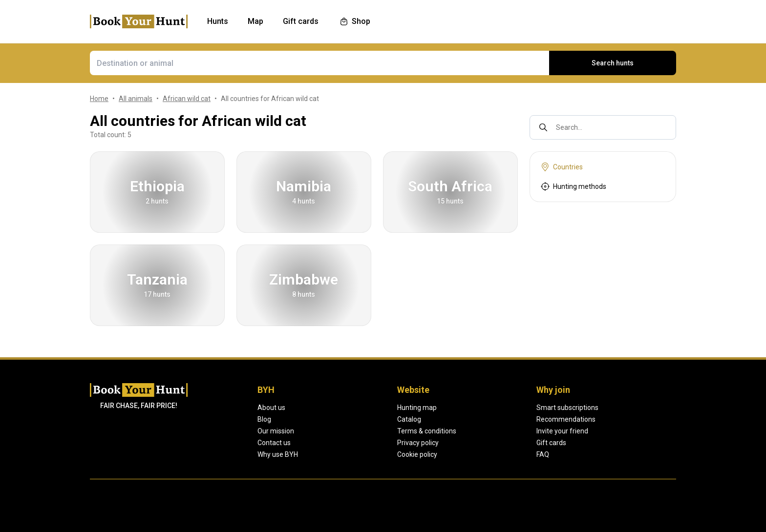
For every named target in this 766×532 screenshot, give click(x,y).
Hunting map (417, 408)
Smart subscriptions (567, 408)
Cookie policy (417, 454)
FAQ (543, 454)
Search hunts (613, 63)
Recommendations (565, 419)
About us (271, 408)
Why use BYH (278, 454)
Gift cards (551, 443)
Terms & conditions (426, 431)
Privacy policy (418, 443)
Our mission (276, 431)
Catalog (409, 419)
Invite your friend (562, 431)
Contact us (274, 443)
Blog (264, 419)
